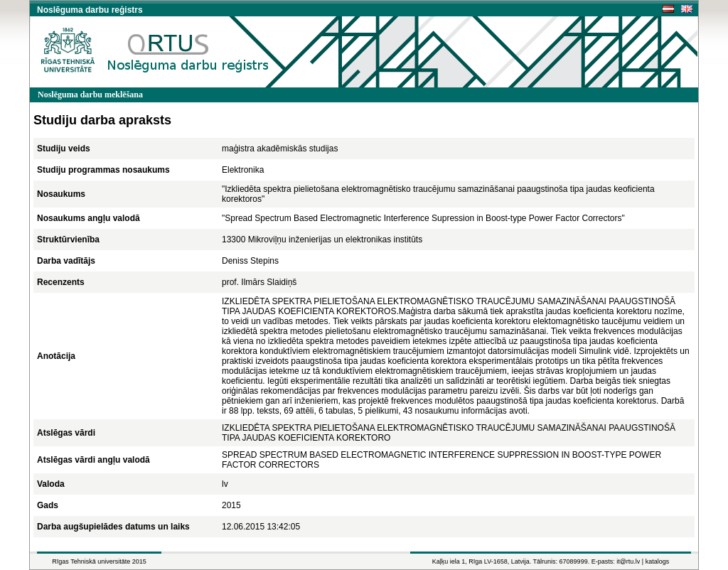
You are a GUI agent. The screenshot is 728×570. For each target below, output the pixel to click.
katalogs (658, 561)
